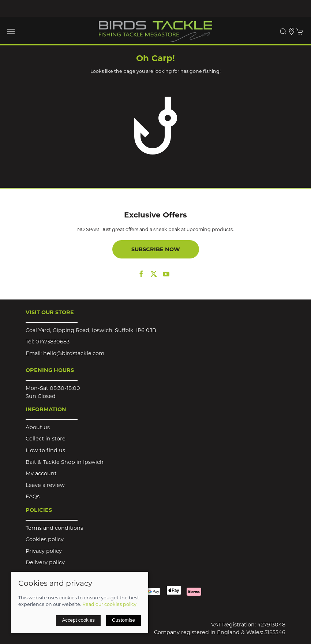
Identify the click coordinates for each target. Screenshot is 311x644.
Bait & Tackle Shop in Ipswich (65, 462)
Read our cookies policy (109, 604)
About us (38, 427)
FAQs (33, 496)
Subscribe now (156, 249)
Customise (123, 620)
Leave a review (45, 485)
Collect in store (46, 439)
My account (41, 473)
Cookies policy (45, 539)
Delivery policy (45, 562)
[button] (11, 31)
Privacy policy (44, 551)
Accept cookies (78, 620)
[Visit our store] (292, 31)
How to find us (45, 450)
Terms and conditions (54, 528)
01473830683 (53, 342)
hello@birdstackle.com (74, 353)
